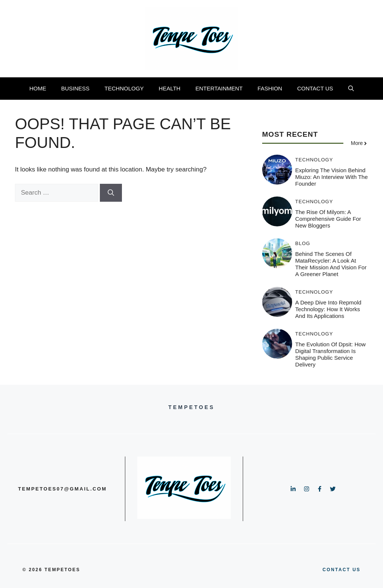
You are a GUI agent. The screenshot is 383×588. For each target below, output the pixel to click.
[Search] (111, 193)
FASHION (270, 88)
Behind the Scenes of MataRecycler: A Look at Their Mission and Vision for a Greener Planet (331, 264)
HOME (38, 88)
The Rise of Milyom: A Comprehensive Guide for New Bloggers (328, 219)
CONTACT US (315, 88)
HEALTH (169, 88)
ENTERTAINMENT (219, 88)
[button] (351, 89)
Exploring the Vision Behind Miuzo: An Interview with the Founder (331, 177)
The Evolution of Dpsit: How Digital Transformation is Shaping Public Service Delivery (330, 354)
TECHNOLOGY (124, 88)
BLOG (303, 243)
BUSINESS (75, 88)
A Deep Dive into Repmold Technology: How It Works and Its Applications (328, 309)
